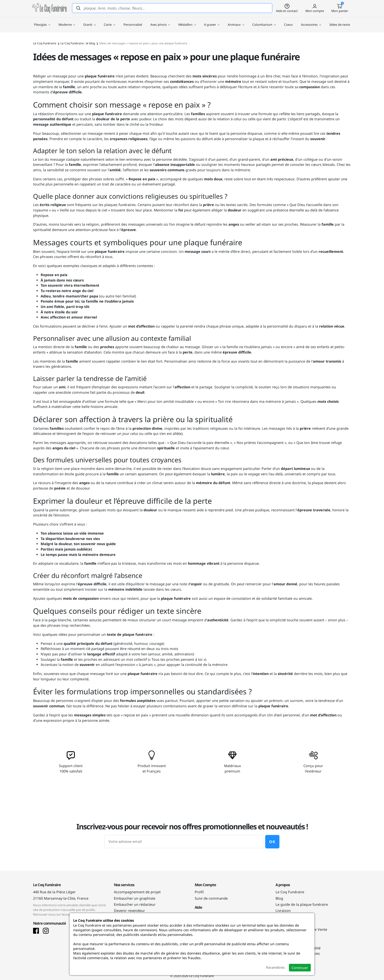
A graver (212, 22)
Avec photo (160, 22)
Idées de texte (340, 22)
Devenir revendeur (129, 911)
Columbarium (264, 22)
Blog (279, 898)
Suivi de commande (211, 898)
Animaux (236, 22)
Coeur (288, 22)
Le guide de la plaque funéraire (302, 904)
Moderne (67, 22)
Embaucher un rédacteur (135, 904)
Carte (109, 22)
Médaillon (187, 22)
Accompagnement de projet (137, 892)
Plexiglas (42, 22)
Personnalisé (133, 22)
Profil (199, 892)
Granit (90, 22)
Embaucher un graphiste (135, 898)
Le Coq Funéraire (290, 892)
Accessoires (311, 22)
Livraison (283, 911)
